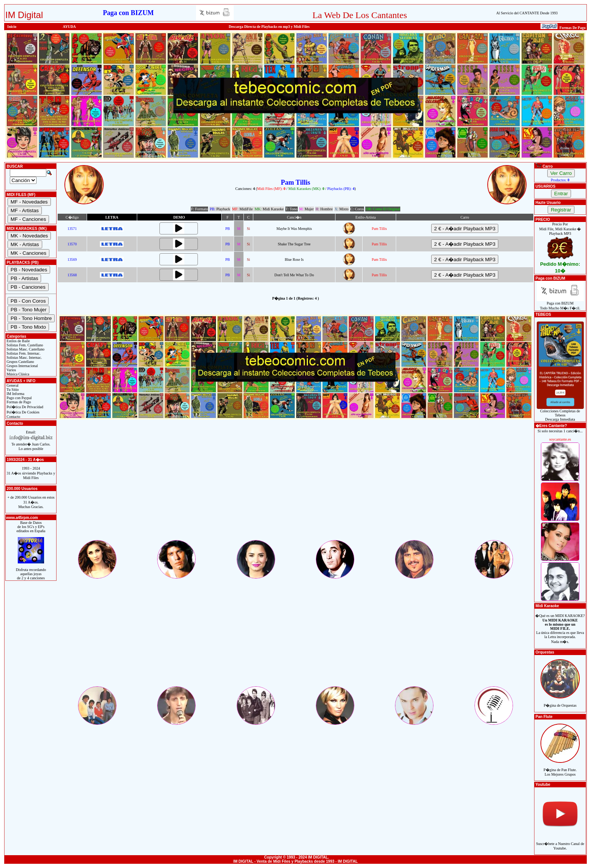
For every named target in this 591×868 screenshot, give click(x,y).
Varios (11, 370)
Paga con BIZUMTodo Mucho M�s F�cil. (560, 304)
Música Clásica (18, 374)
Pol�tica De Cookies (23, 412)
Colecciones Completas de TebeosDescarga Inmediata (560, 413)
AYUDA (70, 27)
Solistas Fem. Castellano (24, 345)
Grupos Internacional (22, 366)
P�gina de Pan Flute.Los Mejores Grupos (560, 768)
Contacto (13, 417)
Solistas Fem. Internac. (23, 353)
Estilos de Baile (18, 341)
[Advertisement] (295, 486)
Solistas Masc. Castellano (25, 349)
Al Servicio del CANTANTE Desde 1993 (527, 13)
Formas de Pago (18, 402)
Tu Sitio (12, 390)
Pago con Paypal (19, 398)
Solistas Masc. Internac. (24, 357)
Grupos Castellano (20, 362)
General (12, 385)
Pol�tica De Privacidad (24, 407)
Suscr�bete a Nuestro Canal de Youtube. (560, 842)
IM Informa (15, 394)
